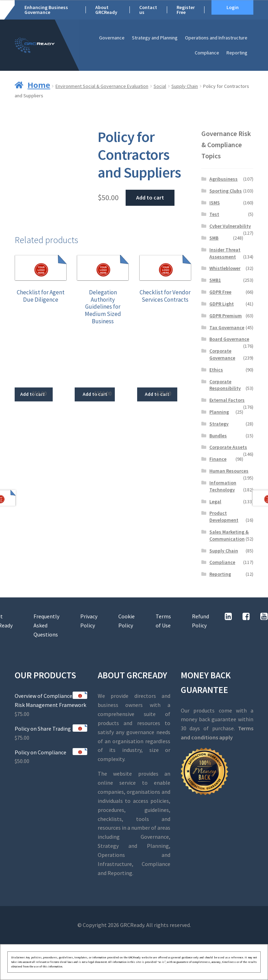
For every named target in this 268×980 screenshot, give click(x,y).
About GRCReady (106, 10)
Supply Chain (185, 86)
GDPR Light (222, 304)
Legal (215, 502)
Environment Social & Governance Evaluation (102, 86)
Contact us (148, 10)
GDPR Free (220, 292)
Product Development (224, 517)
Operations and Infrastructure (216, 38)
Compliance (207, 53)
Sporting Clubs (226, 191)
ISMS (215, 203)
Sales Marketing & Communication (229, 535)
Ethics (216, 370)
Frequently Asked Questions (46, 625)
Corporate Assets (228, 447)
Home (39, 85)
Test (214, 214)
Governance (112, 38)
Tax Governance (227, 327)
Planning (219, 412)
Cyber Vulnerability (230, 226)
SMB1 (215, 280)
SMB (214, 238)
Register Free (186, 10)
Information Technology (223, 486)
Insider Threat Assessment (225, 253)
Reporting (237, 53)
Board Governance (229, 339)
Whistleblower (225, 268)
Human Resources (229, 471)
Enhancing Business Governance (46, 10)
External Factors (227, 400)
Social (160, 86)
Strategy (219, 424)
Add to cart (150, 197)
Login (233, 7)
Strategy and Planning (155, 38)
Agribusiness (224, 179)
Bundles (218, 436)
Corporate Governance (222, 354)
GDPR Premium (226, 316)
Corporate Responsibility (225, 385)
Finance (218, 459)
